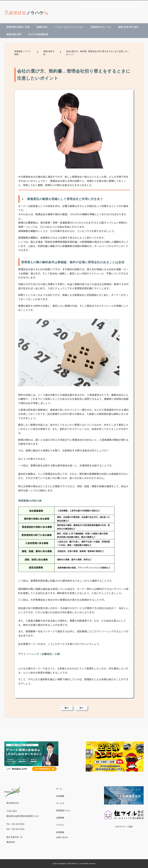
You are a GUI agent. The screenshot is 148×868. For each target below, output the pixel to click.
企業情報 (60, 818)
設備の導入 (42, 27)
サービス (60, 803)
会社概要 (60, 796)
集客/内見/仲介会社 (128, 27)
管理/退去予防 (14, 34)
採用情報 (60, 832)
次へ (81, 708)
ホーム (59, 789)
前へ (67, 708)
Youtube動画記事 (38, 34)
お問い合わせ (62, 837)
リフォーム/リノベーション (69, 27)
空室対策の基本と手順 (18, 27)
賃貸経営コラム (63, 810)
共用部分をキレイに (101, 27)
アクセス (60, 825)
